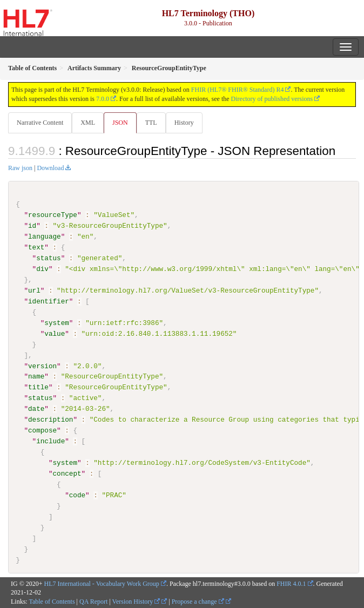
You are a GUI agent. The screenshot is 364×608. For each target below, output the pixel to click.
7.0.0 (103, 99)
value (55, 333)
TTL (151, 123)
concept (67, 474)
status (48, 258)
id (32, 226)
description (50, 420)
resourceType (53, 215)
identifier (49, 301)
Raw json (20, 168)
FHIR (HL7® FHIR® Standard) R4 (238, 90)
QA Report (93, 602)
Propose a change (198, 602)
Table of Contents (52, 602)
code (77, 495)
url (34, 291)
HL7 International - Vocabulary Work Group (102, 583)
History (184, 123)
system (56, 323)
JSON (120, 123)
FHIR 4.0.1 (291, 583)
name (36, 376)
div (42, 269)
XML (88, 123)
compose (42, 430)
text (36, 247)
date (36, 409)
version (42, 366)
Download (50, 168)
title (38, 387)
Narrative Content (40, 123)
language (45, 237)
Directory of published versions (272, 99)
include (50, 441)
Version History (136, 602)
